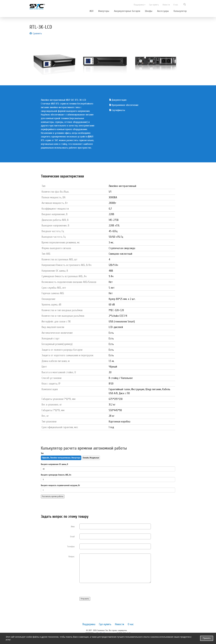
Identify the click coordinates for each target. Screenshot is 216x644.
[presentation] (101, 591)
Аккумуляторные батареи (127, 11)
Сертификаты (117, 110)
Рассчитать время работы (53, 496)
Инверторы (104, 11)
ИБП (91, 11)
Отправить (85, 599)
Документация (118, 100)
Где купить (154, 5)
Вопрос (72, 557)
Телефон (71, 547)
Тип (42, 453)
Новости (166, 5)
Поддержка (140, 5)
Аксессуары (163, 11)
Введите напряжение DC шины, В (54, 464)
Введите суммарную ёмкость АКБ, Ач (56, 475)
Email (72, 537)
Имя (73, 527)
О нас (176, 5)
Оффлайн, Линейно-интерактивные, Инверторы (61, 458)
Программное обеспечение (124, 105)
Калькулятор (180, 11)
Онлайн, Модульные (91, 458)
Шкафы (149, 11)
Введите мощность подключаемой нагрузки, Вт (60, 485)
